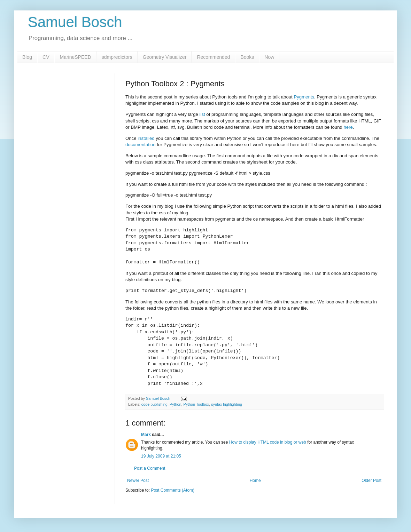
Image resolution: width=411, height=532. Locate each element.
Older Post (371, 481)
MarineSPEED (75, 57)
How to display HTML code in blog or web (268, 442)
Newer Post (138, 481)
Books (247, 57)
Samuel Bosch (75, 22)
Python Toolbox (196, 404)
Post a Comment (150, 468)
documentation (141, 145)
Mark (146, 435)
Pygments (304, 97)
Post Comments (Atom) (173, 490)
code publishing (154, 404)
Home (255, 481)
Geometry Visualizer (165, 57)
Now (269, 57)
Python (176, 404)
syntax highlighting (227, 404)
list (202, 114)
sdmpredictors (117, 57)
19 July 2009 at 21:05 (161, 456)
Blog (27, 57)
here (348, 127)
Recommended (213, 57)
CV (46, 57)
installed (146, 138)
